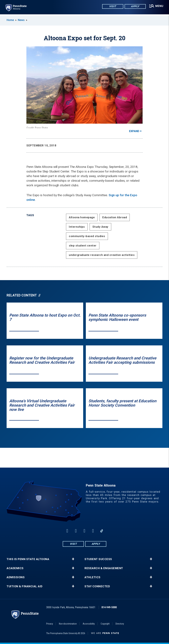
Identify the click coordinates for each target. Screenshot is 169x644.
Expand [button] (134, 131)
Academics (15, 568)
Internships (77, 227)
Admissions (16, 577)
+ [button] (73, 559)
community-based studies (87, 236)
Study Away (100, 227)
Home (10, 20)
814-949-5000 (109, 607)
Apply (135, 7)
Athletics (93, 577)
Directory (120, 624)
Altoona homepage (82, 217)
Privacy (50, 624)
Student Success (98, 559)
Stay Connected (97, 586)
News (21, 20)
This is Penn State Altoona (28, 559)
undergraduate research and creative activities (102, 255)
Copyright (105, 624)
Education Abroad (115, 217)
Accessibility (89, 624)
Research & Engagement (104, 568)
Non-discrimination (68, 624)
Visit (112, 7)
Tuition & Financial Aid (25, 586)
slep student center (83, 245)
